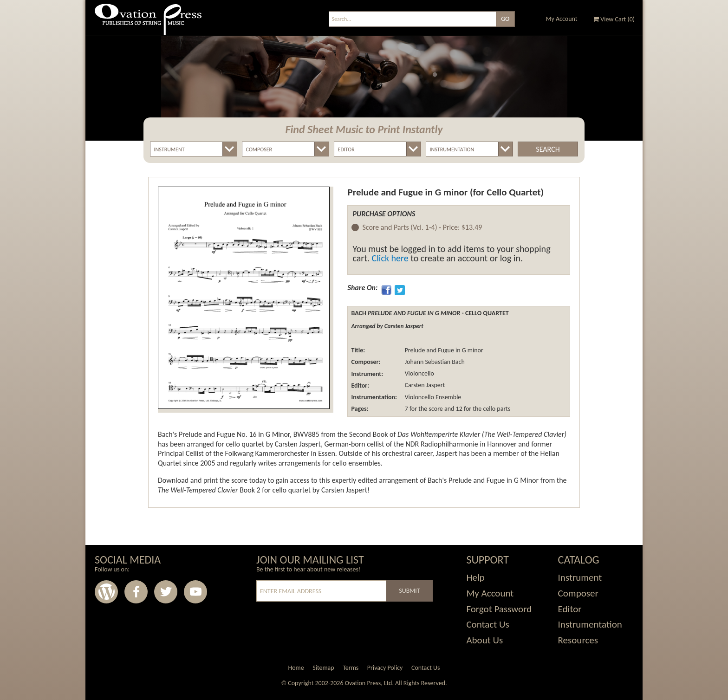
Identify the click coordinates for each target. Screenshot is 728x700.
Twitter (166, 592)
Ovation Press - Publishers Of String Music (148, 23)
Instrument (580, 577)
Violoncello (418, 374)
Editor (570, 609)
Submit (409, 591)
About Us (484, 640)
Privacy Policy (385, 668)
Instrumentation (590, 624)
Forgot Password (499, 609)
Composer (578, 593)
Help (475, 577)
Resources (578, 640)
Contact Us (487, 624)
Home (296, 668)
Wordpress (106, 592)
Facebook (136, 592)
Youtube (195, 592)
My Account (562, 19)
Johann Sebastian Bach (434, 362)
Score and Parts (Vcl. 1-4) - (422, 228)
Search (548, 149)
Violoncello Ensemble (432, 397)
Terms (351, 668)
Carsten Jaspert (424, 386)
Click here (390, 258)
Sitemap (323, 668)
